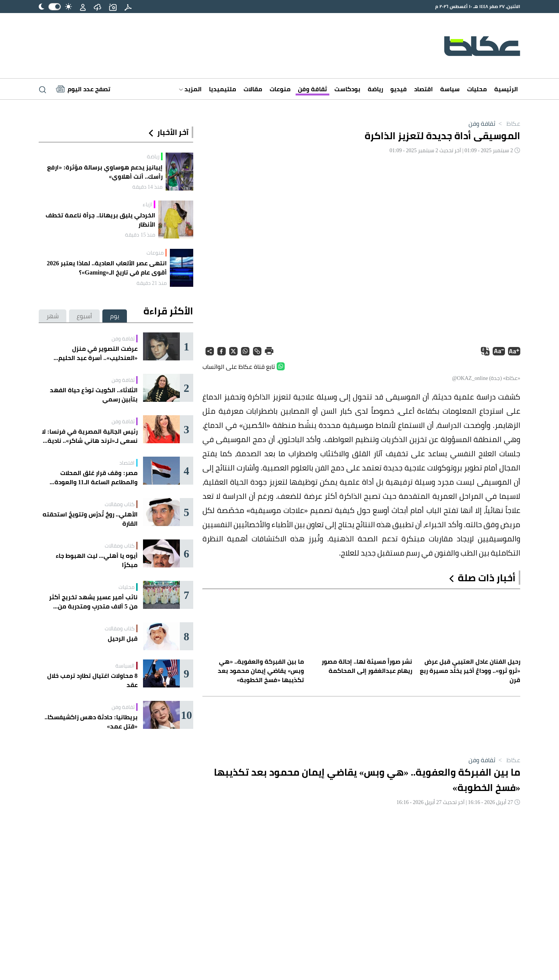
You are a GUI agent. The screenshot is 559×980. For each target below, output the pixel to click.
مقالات (253, 89)
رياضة (375, 89)
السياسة (125, 666)
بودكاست (347, 89)
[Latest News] (83, 89)
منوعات (280, 89)
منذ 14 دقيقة (147, 187)
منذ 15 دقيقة (140, 235)
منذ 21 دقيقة (152, 283)
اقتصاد (423, 89)
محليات (477, 89)
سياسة (450, 89)
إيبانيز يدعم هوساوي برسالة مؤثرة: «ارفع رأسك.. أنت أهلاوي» (105, 172)
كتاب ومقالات (120, 504)
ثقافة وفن (312, 89)
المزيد (190, 89)
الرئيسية (506, 89)
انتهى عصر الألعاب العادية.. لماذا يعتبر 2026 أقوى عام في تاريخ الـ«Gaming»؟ (107, 268)
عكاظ (508, 123)
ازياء (147, 204)
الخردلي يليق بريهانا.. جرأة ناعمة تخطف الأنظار (100, 220)
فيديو (399, 89)
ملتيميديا (223, 89)
